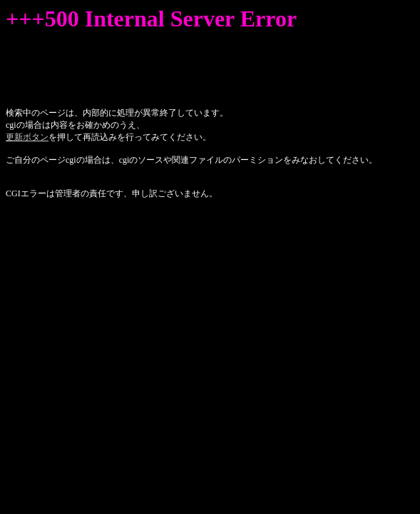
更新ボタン (27, 137)
